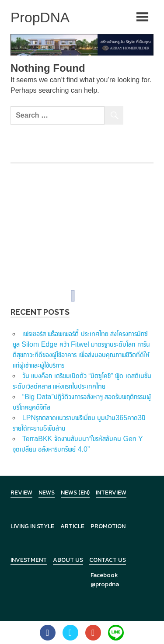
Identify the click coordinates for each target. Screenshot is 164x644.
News (47, 493)
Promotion (108, 526)
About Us (68, 560)
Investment (29, 560)
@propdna (105, 584)
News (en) (75, 493)
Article (72, 526)
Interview (111, 493)
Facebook (104, 575)
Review (21, 493)
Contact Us (108, 560)
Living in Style (32, 526)
